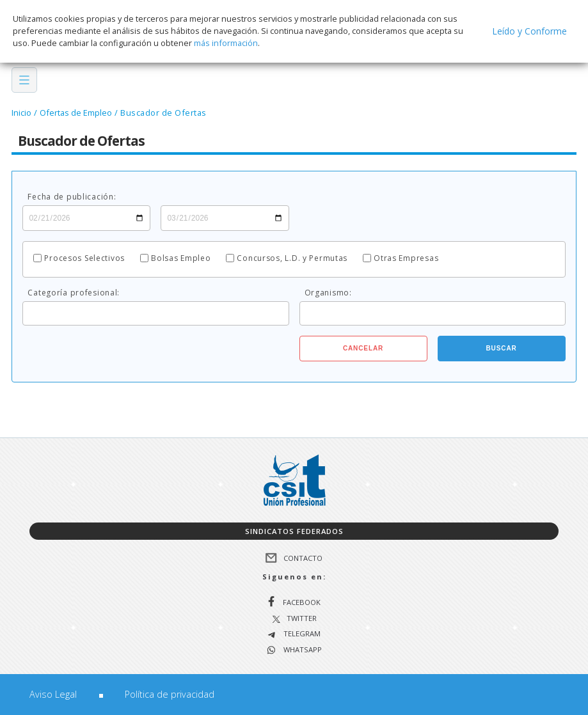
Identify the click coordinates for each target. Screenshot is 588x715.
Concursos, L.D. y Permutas (292, 258)
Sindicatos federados (294, 531)
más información (226, 43)
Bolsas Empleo (181, 258)
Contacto (303, 558)
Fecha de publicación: (72, 197)
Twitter (302, 619)
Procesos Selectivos (84, 258)
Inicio (21, 113)
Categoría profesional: (74, 293)
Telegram (301, 634)
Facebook (302, 602)
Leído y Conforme (529, 31)
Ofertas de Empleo (76, 113)
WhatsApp (302, 650)
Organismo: (328, 293)
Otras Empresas (406, 258)
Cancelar (363, 348)
